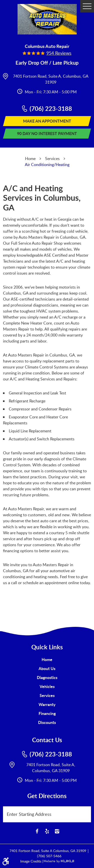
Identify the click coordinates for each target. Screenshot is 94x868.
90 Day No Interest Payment (47, 133)
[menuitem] (47, 660)
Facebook (37, 831)
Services (52, 159)
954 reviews (59, 53)
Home (30, 159)
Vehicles (47, 686)
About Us (47, 668)
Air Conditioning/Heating (47, 165)
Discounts (47, 722)
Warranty (47, 704)
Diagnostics (47, 677)
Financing (47, 713)
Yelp (47, 831)
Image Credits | (32, 861)
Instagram (57, 831)
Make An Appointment (47, 121)
